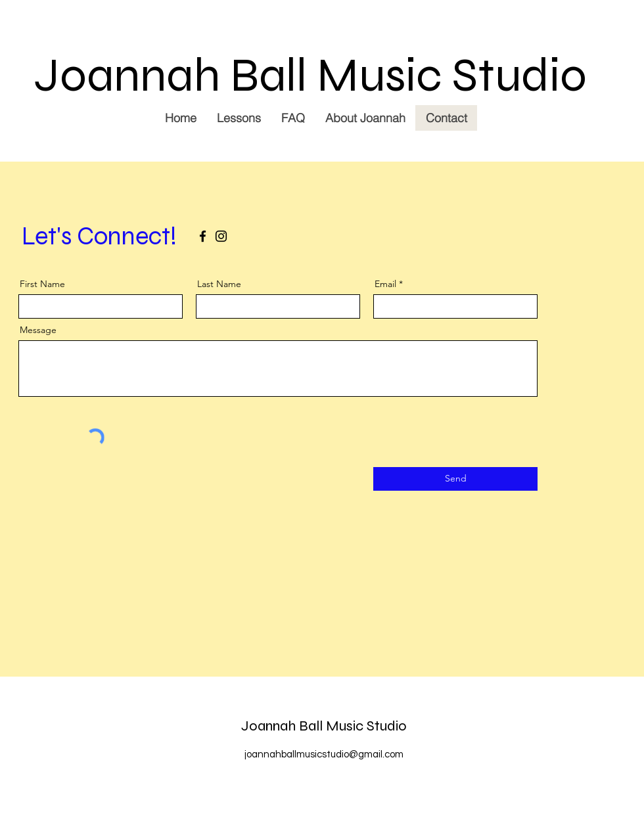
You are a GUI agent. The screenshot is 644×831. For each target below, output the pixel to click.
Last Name (219, 284)
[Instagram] (221, 236)
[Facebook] (203, 236)
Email (385, 284)
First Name (42, 284)
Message (38, 330)
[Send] (455, 479)
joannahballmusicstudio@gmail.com (324, 754)
